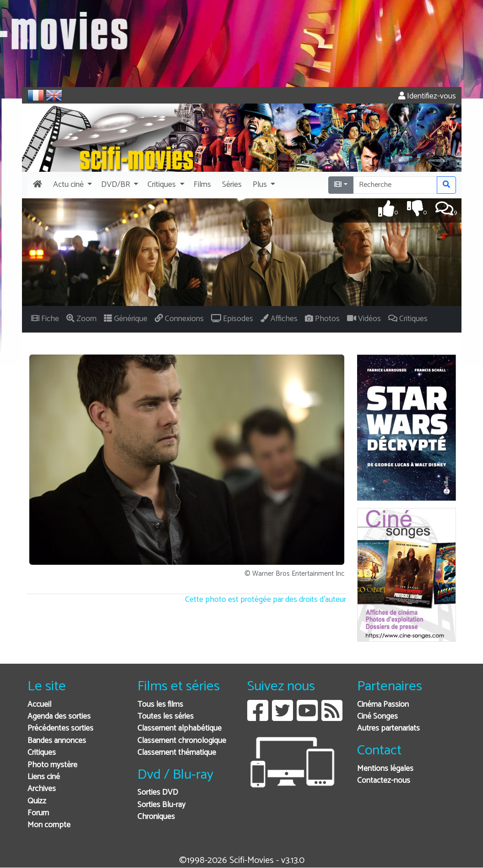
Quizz (37, 801)
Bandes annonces (57, 741)
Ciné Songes (377, 717)
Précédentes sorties (60, 729)
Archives (42, 789)
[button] (72, 185)
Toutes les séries (166, 717)
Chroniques (156, 817)
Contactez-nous (384, 781)
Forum (38, 813)
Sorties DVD (158, 793)
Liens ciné (44, 777)
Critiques (42, 753)
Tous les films (160, 705)
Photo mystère (52, 765)
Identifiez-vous (427, 96)
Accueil (39, 705)
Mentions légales (385, 769)
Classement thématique (177, 753)
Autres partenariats (388, 729)
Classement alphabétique (179, 729)
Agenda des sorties (59, 717)
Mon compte (49, 825)
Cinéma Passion (383, 705)
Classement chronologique (182, 741)
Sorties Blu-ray (161, 805)
